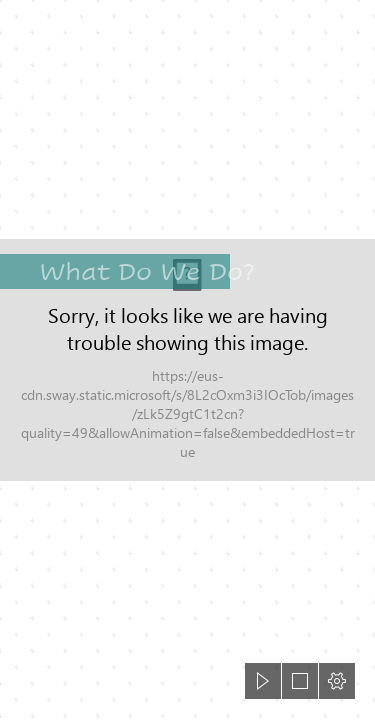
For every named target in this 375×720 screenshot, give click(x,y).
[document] (187, 360)
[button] (263, 681)
